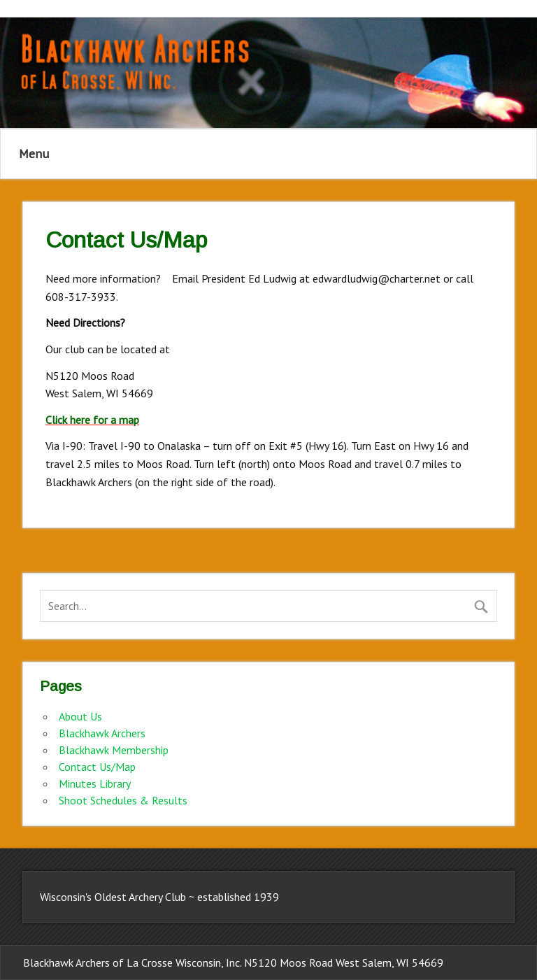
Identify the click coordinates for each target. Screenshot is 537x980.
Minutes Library (95, 783)
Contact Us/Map (97, 767)
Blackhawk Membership (114, 750)
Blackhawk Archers (102, 733)
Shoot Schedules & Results (123, 800)
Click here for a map (92, 420)
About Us (80, 716)
